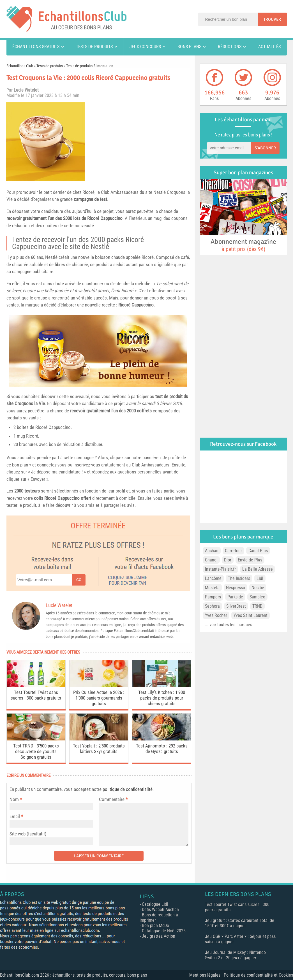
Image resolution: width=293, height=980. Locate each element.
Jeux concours (145, 47)
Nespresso (236, 588)
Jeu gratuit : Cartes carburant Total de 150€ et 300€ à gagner (240, 923)
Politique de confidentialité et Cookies (258, 975)
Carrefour (233, 551)
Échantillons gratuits (36, 47)
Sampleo (257, 597)
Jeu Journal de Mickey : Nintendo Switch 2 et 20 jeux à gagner (235, 955)
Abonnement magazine (243, 245)
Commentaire (113, 799)
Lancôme (213, 578)
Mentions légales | (207, 975)
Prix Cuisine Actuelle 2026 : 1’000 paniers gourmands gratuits (99, 698)
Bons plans (189, 47)
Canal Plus (258, 551)
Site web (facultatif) (28, 834)
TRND (257, 606)
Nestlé (160, 192)
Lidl (260, 578)
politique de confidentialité (128, 789)
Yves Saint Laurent (251, 615)
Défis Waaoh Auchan (160, 910)
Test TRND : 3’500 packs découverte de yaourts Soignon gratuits (36, 751)
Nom (14, 799)
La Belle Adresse (258, 569)
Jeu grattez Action (159, 936)
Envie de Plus (250, 560)
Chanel (211, 560)
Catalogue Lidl (155, 904)
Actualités (269, 47)
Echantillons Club (20, 66)
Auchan (212, 551)
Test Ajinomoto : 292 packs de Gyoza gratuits (162, 749)
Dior (228, 560)
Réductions (230, 47)
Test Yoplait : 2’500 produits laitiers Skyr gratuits (99, 749)
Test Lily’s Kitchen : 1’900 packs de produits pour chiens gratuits (162, 698)
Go (79, 580)
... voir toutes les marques (229, 625)
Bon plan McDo (155, 926)
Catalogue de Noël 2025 (164, 931)
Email (15, 816)
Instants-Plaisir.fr (220, 569)
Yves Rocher (216, 615)
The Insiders (239, 578)
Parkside (235, 597)
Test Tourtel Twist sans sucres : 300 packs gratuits (36, 695)
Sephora (212, 606)
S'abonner (265, 148)
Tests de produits (94, 47)
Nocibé (258, 588)
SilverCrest (236, 606)
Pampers (213, 597)
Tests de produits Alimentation (90, 66)
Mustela (212, 588)
